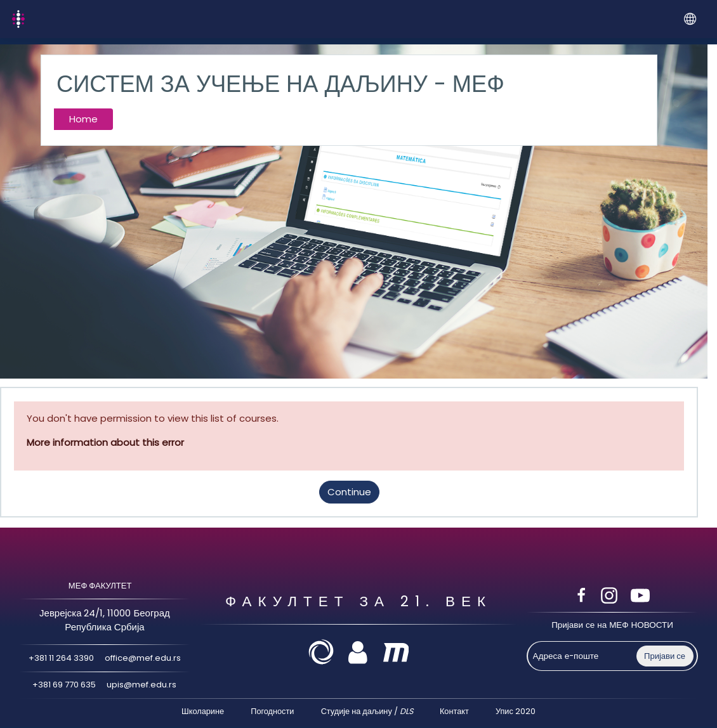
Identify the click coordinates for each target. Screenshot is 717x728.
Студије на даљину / (367, 712)
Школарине (203, 712)
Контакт (454, 712)
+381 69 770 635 (63, 685)
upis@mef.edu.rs (144, 685)
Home (83, 119)
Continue (349, 492)
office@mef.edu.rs (145, 659)
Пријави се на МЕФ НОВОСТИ (612, 626)
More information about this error (105, 442)
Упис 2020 (516, 712)
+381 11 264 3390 (59, 659)
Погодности (272, 712)
